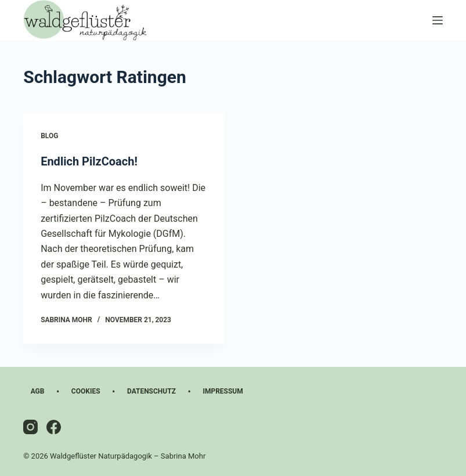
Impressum (223, 391)
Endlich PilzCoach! (89, 161)
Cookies (86, 391)
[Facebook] (54, 427)
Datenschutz (151, 391)
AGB (38, 391)
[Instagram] (30, 427)
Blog (49, 136)
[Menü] (438, 20)
